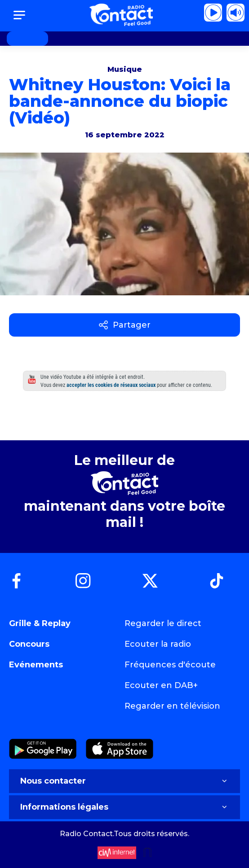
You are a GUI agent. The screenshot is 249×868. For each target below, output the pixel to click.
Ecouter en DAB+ (161, 685)
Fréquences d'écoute (170, 665)
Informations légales (124, 807)
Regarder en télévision (172, 706)
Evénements (36, 665)
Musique (125, 69)
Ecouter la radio (158, 644)
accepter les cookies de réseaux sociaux (111, 385)
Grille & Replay (40, 623)
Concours (29, 644)
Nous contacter (124, 781)
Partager (125, 325)
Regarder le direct (163, 623)
